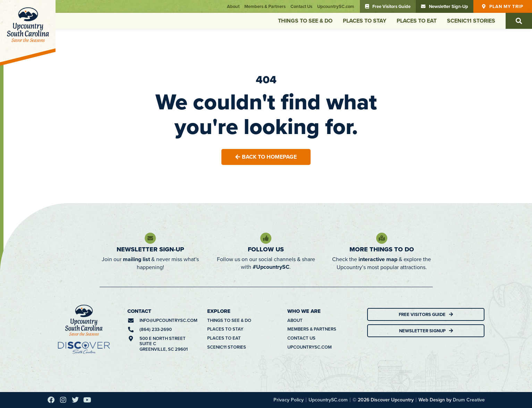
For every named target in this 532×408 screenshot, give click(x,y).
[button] (519, 21)
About (233, 6)
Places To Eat (417, 21)
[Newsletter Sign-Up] (150, 238)
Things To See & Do (305, 21)
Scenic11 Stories (471, 21)
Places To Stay (365, 21)
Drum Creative (469, 400)
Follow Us (266, 249)
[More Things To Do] (382, 238)
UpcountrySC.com (336, 6)
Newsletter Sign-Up (150, 249)
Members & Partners (265, 6)
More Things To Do (382, 249)
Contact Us (301, 6)
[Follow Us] (266, 238)
